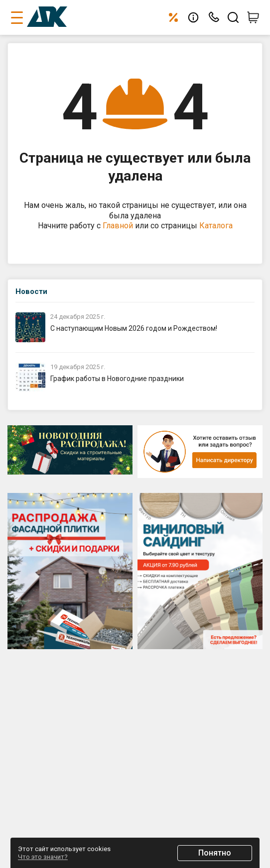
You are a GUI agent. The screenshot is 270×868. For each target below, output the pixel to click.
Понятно (215, 853)
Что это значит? (43, 857)
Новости (31, 291)
